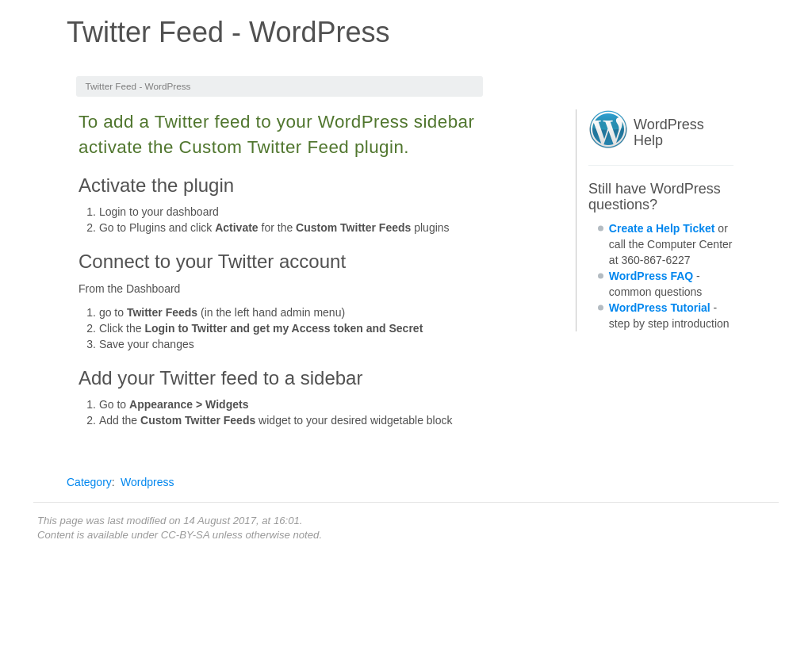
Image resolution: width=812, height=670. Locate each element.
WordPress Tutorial (660, 308)
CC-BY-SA (185, 535)
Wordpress (147, 482)
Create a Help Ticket (662, 228)
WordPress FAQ (651, 276)
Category (89, 482)
